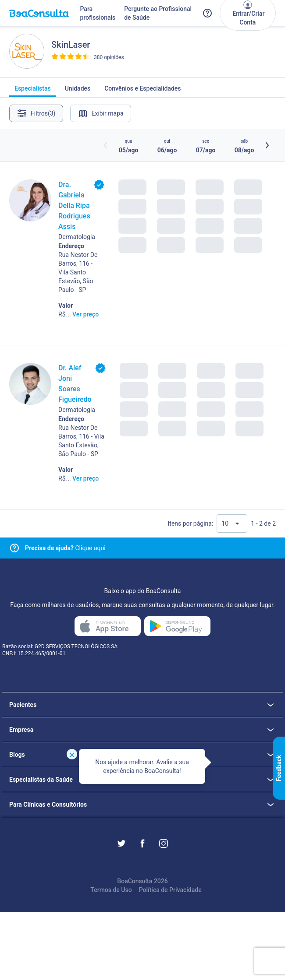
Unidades (78, 91)
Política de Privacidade (170, 890)
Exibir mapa (101, 113)
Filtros (36, 113)
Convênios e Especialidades (142, 91)
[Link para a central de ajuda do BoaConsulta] (207, 13)
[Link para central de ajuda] (14, 548)
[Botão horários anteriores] (106, 145)
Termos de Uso (111, 890)
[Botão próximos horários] (267, 145)
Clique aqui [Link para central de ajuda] (65, 548)
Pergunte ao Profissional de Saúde (158, 13)
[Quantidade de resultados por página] (232, 523)
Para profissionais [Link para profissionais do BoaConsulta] (98, 13)
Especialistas (33, 91)
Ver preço (85, 314)
